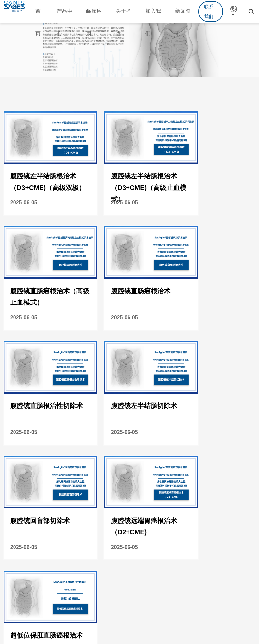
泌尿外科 (40, 549)
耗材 (10, 549)
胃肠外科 (40, 538)
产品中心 (14, 512)
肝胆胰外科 (40, 578)
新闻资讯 (61, 512)
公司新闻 (61, 549)
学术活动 (61, 538)
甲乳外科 (40, 595)
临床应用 (40, 512)
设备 (10, 538)
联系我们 (209, 12)
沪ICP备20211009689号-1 (186, 619)
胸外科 (38, 561)
